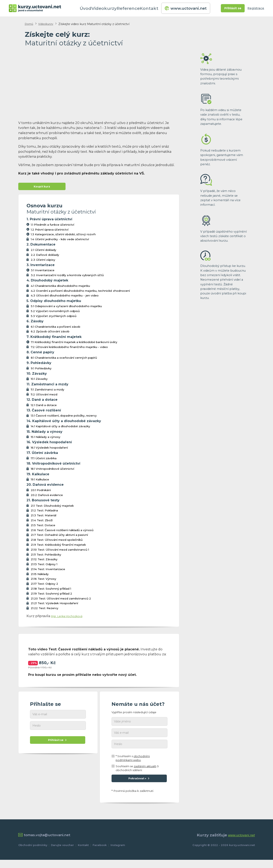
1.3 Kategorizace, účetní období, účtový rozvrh (63, 236)
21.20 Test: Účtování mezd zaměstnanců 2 (61, 600)
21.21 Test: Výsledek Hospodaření (54, 605)
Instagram (118, 854)
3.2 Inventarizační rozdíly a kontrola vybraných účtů (67, 277)
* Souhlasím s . (133, 764)
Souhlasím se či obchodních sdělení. (137, 774)
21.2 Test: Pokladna (44, 512)
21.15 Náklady (40, 576)
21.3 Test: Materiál (44, 517)
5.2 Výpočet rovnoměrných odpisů (55, 313)
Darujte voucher (62, 854)
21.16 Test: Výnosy (44, 581)
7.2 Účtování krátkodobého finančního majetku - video (69, 349)
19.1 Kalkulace (40, 481)
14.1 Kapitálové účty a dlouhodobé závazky (60, 428)
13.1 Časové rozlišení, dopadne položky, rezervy (64, 418)
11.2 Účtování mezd (44, 396)
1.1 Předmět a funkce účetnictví (52, 226)
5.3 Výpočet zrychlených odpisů (54, 318)
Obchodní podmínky (33, 854)
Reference (135, 8)
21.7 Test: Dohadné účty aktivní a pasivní (59, 537)
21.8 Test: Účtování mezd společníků (57, 542)
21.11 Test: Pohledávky (46, 556)
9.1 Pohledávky (41, 370)
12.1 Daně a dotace (44, 407)
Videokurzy (112, 8)
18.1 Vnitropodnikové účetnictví (52, 471)
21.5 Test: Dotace (43, 527)
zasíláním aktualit (145, 772)
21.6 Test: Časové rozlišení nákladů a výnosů (62, 532)
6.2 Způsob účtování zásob (50, 333)
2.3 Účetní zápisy (43, 262)
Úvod (93, 8)
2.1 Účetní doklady (44, 252)
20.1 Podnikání (41, 492)
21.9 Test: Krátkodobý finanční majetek (58, 547)
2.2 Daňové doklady (45, 257)
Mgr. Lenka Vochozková (70, 618)
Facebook (100, 854)
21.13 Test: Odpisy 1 (44, 566)
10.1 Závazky (39, 381)
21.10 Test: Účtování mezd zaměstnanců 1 (60, 551)
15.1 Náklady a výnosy (46, 439)
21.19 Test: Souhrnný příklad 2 (51, 596)
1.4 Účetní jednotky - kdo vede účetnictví (60, 241)
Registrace (256, 8)
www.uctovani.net (186, 8)
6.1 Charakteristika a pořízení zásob (56, 328)
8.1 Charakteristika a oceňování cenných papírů (64, 360)
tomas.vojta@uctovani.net (48, 843)
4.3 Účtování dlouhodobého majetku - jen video (65, 297)
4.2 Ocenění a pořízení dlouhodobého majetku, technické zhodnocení (80, 293)
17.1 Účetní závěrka (44, 460)
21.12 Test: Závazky (44, 561)
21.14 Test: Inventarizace (48, 571)
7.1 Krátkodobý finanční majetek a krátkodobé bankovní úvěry (74, 344)
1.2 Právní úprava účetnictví (50, 231)
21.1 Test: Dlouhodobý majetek (52, 507)
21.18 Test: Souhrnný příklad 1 (51, 591)
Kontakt (156, 8)
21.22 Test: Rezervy (45, 610)
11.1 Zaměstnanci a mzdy (48, 392)
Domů (30, 24)
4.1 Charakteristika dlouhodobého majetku (60, 288)
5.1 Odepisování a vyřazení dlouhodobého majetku (66, 308)
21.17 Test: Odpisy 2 (44, 586)
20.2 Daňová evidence (47, 497)
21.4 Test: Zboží (42, 522)
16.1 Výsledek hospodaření (49, 450)
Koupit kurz (42, 188)
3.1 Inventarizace (43, 272)
